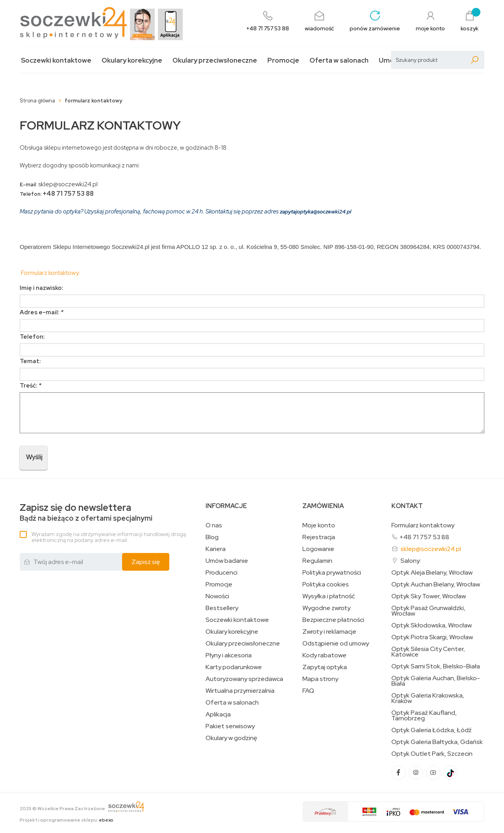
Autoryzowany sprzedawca (244, 679)
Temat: (30, 361)
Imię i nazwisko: (42, 288)
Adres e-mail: (42, 312)
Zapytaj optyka (325, 667)
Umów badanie (227, 561)
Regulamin (317, 561)
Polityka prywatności (332, 573)
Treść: (31, 386)
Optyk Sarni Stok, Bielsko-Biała (436, 666)
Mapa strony (320, 679)
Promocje (283, 60)
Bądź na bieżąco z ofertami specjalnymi (86, 513)
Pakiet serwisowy (230, 726)
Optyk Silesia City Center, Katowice (428, 652)
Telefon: (32, 337)
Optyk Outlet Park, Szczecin (432, 754)
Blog (212, 537)
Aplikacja (218, 714)
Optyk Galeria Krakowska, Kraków (428, 698)
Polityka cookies (326, 584)
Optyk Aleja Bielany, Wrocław (432, 573)
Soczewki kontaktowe (56, 60)
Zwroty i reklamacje (329, 632)
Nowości (217, 596)
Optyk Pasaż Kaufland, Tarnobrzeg (424, 716)
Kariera (216, 549)
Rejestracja (319, 537)
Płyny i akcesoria (229, 655)
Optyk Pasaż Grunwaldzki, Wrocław (428, 611)
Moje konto (319, 525)
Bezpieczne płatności (333, 620)
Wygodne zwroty (326, 608)
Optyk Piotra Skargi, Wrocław (432, 637)
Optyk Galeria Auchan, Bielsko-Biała (436, 681)
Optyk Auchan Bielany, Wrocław (436, 584)
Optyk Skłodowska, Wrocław (432, 625)
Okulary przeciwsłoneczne (215, 60)
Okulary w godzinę (231, 738)
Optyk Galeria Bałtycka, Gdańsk (437, 742)
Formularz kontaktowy (423, 525)
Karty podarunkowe (234, 667)
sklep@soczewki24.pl (431, 549)
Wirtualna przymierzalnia (240, 691)
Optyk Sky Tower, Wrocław (429, 596)
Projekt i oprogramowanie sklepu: (67, 820)
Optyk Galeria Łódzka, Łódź (432, 730)
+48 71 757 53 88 (424, 537)
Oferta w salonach (339, 60)
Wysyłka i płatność (329, 596)
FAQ (308, 691)
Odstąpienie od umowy (336, 644)
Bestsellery (222, 608)
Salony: (411, 561)
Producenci (221, 573)
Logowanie (318, 549)
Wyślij (33, 457)
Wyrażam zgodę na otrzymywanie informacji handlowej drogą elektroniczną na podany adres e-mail (109, 537)
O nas (214, 525)
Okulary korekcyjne (132, 60)
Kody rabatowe (324, 655)
